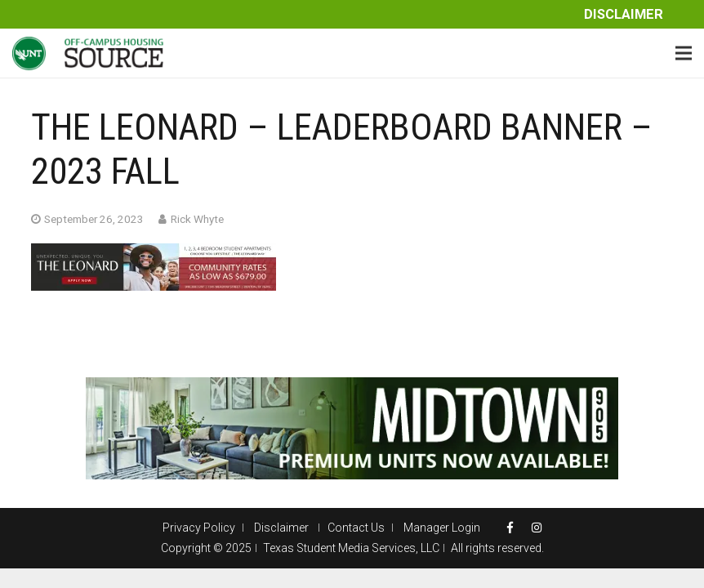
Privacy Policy (199, 528)
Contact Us (356, 528)
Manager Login (442, 528)
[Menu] (684, 53)
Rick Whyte (197, 219)
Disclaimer (624, 14)
